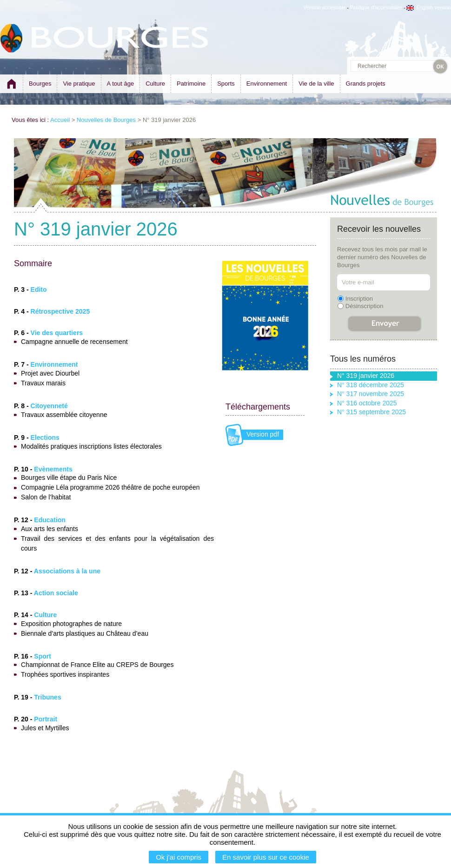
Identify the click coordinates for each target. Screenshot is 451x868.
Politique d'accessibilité (376, 7)
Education (50, 520)
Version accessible (325, 7)
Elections (45, 437)
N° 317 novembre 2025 (371, 394)
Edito (39, 289)
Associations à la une (67, 571)
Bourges (40, 84)
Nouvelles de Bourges (106, 120)
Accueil (60, 120)
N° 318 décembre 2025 (371, 385)
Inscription (359, 299)
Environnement (267, 84)
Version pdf (263, 434)
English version (429, 7)
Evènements (53, 469)
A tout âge (121, 84)
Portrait (46, 719)
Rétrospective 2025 (60, 311)
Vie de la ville (316, 84)
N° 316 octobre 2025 (367, 403)
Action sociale (56, 593)
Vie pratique (79, 84)
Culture (155, 84)
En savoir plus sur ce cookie (266, 857)
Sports (226, 84)
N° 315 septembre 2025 (371, 412)
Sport (43, 656)
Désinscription (365, 306)
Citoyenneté (49, 406)
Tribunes (47, 697)
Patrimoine (191, 84)
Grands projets (366, 84)
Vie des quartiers (57, 333)
